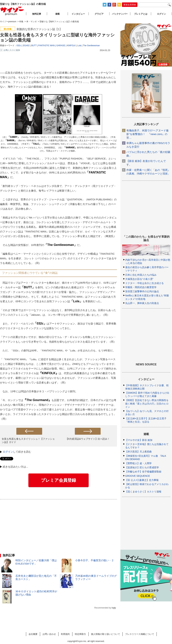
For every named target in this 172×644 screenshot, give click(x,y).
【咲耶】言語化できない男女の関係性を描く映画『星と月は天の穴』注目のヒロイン (147, 403)
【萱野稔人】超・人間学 (138, 463)
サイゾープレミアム (12, 11)
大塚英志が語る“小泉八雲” (139, 279)
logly (114, 608)
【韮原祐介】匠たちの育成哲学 (142, 467)
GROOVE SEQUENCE (138, 476)
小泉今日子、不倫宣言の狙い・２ (95, 560)
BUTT (34, 46)
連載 (57, 14)
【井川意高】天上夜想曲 (138, 452)
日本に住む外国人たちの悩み (141, 275)
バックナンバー (120, 14)
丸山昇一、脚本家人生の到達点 (142, 303)
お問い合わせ (49, 634)
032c (19, 46)
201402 (26, 46)
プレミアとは (141, 14)
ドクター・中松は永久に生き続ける (144, 283)
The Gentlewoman (91, 46)
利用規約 (65, 634)
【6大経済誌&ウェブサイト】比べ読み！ (88, 439)
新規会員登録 (130, 5)
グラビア (99, 14)
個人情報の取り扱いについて (106, 634)
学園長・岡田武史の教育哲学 (141, 287)
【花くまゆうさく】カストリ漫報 (143, 492)
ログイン (8, 452)
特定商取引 (80, 634)
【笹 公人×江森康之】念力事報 (142, 480)
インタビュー (78, 14)
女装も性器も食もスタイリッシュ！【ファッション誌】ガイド (28, 440)
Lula (79, 46)
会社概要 (33, 634)
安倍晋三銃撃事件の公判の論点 (142, 291)
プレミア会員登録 (58, 480)
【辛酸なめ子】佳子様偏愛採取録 (143, 472)
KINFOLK (71, 46)
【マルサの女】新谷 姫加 (139, 440)
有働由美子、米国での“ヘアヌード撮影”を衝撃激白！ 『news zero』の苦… (147, 134)
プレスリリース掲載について (140, 634)
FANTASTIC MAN (47, 46)
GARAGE (61, 46)
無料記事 (37, 14)
